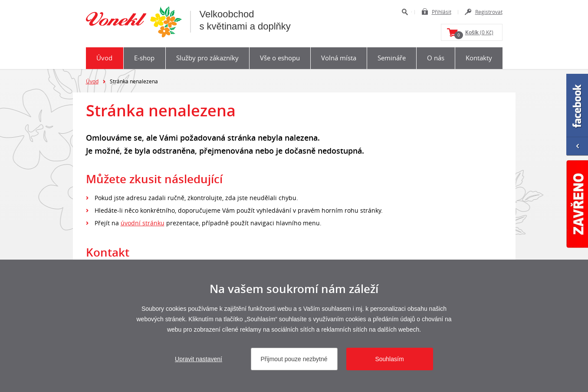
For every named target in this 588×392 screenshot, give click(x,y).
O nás (436, 58)
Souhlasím (389, 359)
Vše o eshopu (280, 58)
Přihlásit (442, 12)
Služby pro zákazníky (207, 58)
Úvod (104, 58)
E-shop (144, 58)
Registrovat (489, 12)
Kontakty (479, 58)
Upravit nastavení (199, 359)
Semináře (392, 58)
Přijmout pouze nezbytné (294, 359)
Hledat (405, 12)
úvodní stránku (143, 223)
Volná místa (339, 58)
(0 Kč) (474, 34)
